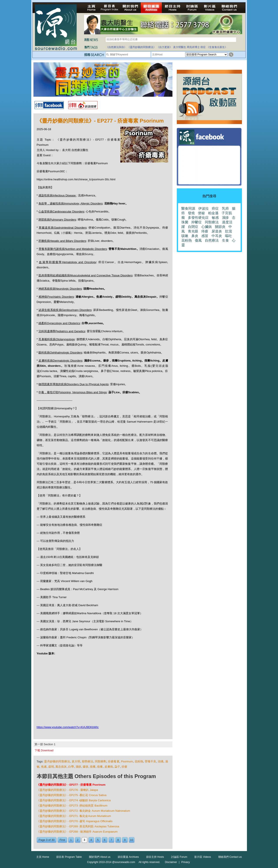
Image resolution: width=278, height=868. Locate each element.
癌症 (203, 47)
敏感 (215, 218)
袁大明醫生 (180, 47)
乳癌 (225, 208)
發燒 (191, 213)
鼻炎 (195, 236)
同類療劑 (101, 761)
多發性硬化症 (198, 218)
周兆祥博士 (193, 47)
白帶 (71, 767)
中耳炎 (217, 236)
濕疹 (78, 767)
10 (131, 840)
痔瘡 (205, 231)
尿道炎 (217, 231)
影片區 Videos (203, 857)
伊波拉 (204, 208)
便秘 (201, 213)
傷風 (198, 240)
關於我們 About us (100, 857)
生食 (225, 240)
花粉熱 (139, 761)
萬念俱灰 (61, 767)
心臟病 (207, 227)
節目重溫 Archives (128, 857)
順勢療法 (88, 761)
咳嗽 (185, 236)
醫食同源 (188, 208)
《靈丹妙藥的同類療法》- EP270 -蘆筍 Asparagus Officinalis (75, 821)
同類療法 (212, 222)
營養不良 (151, 761)
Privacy (186, 862)
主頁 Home (43, 857)
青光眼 (193, 231)
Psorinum (127, 761)
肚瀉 (228, 231)
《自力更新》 (164, 47)
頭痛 (161, 761)
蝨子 (117, 767)
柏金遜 (213, 213)
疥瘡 (124, 767)
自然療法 (212, 240)
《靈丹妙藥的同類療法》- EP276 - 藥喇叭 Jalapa (67, 790)
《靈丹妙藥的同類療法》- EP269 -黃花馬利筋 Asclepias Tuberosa (78, 826)
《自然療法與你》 (116, 47)
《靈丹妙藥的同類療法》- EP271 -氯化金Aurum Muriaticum (74, 816)
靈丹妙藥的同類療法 (57, 761)
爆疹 (86, 767)
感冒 (205, 236)
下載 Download (44, 750)
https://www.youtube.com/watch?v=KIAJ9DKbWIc (68, 727)
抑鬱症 (197, 222)
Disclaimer (171, 862)
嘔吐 (228, 236)
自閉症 (193, 227)
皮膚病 (109, 767)
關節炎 (220, 227)
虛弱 (51, 767)
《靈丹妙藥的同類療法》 (142, 47)
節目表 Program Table (69, 857)
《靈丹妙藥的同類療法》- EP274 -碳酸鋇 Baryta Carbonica (74, 800)
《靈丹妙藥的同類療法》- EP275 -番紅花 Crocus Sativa (72, 795)
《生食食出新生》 (217, 47)
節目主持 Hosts (155, 857)
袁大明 (76, 761)
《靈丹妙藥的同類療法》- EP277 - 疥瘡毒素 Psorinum (71, 785)
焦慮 (44, 767)
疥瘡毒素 (114, 761)
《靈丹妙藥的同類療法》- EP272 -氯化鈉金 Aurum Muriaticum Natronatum (84, 811)
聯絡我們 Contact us (230, 857)
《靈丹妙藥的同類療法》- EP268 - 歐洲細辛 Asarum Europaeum (77, 832)
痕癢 (93, 767)
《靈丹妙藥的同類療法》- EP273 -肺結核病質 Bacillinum (72, 806)
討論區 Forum (179, 857)
